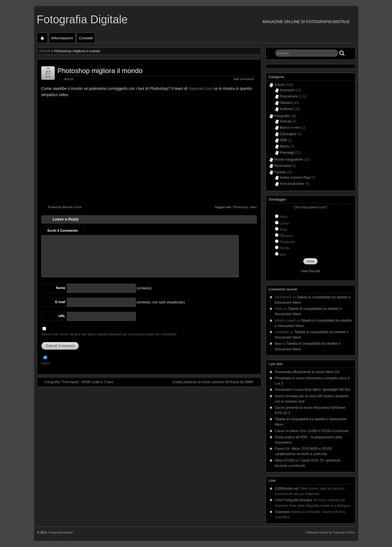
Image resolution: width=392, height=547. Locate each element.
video (253, 207)
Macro (285, 146)
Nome (61, 288)
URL (62, 316)
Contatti (86, 38)
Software (287, 109)
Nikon (284, 217)
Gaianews (282, 512)
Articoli (45, 51)
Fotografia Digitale (82, 19)
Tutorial (280, 172)
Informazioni (62, 38)
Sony (283, 230)
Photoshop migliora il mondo (100, 71)
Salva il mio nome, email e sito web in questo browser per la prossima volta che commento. (109, 334)
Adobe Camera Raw (295, 178)
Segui (46, 363)
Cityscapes (288, 134)
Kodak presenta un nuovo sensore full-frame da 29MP (216, 382)
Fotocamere (289, 96)
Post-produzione (292, 184)
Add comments (244, 79)
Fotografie (282, 116)
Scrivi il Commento (62, 231)
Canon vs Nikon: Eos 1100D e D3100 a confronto (312, 431)
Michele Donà (72, 207)
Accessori (287, 90)
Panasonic (287, 242)
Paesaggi (287, 153)
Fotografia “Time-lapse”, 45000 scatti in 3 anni (76, 382)
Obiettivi (286, 103)
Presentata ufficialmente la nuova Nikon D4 (307, 372)
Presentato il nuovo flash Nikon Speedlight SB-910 (313, 390)
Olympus (286, 236)
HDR (284, 140)
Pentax (285, 248)
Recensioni (283, 166)
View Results (310, 271)
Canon (284, 223)
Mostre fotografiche (289, 160)
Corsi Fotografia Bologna (294, 500)
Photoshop (240, 207)
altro (283, 255)
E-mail (60, 302)
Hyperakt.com (200, 88)
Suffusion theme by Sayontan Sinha (330, 532)
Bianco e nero (290, 128)
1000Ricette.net (287, 489)
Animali (285, 121)
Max (278, 344)
